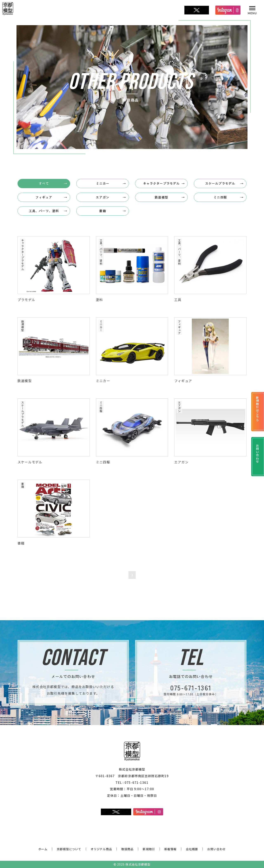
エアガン (103, 197)
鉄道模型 (161, 197)
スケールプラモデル (220, 183)
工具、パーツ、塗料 (44, 211)
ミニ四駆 (220, 197)
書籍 (103, 211)
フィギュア (44, 197)
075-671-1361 (137, 782)
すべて (44, 183)
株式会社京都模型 (138, 864)
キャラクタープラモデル (161, 183)
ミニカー (103, 183)
